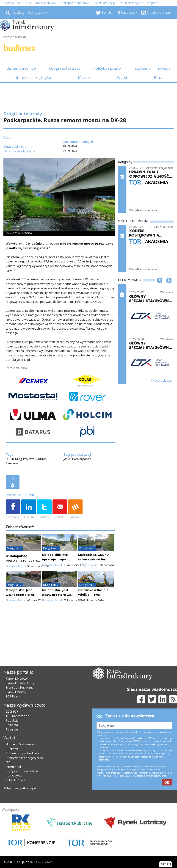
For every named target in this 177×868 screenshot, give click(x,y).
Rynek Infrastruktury (20, 683)
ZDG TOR (12, 711)
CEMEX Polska (15, 780)
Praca (159, 77)
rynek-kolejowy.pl (46, 3)
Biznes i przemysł (21, 68)
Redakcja (12, 720)
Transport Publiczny (20, 687)
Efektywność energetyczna (24, 758)
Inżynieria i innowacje (152, 68)
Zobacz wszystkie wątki (20, 788)
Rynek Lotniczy (16, 692)
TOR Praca (13, 696)
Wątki (122, 77)
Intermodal (13, 767)
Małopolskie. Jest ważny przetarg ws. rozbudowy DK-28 (57, 595)
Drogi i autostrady (65, 68)
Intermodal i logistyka (32, 77)
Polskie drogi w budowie (23, 753)
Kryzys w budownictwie (22, 771)
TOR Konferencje (18, 716)
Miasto (84, 77)
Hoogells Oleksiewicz (20, 744)
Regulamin (13, 729)
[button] (160, 287)
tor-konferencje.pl (131, 3)
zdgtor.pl (153, 3)
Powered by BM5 (44, 862)
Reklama (12, 725)
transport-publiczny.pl (76, 3)
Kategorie (36, 12)
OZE (9, 762)
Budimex (12, 749)
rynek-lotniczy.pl (105, 3)
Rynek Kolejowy (17, 678)
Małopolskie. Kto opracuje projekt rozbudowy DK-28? (56, 559)
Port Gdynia (14, 776)
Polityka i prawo (107, 68)
